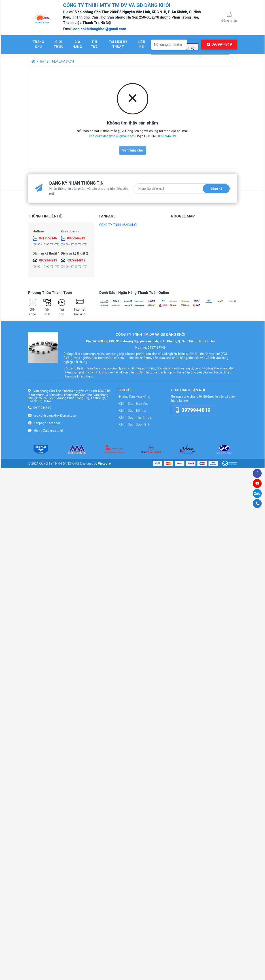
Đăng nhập (229, 17)
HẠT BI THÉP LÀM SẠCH (57, 61)
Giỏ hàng (77, 44)
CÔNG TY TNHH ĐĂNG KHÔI (118, 225)
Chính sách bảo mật (133, 404)
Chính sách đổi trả (132, 411)
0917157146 (48, 238)
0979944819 (219, 44)
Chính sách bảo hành (134, 424)
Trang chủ (38, 44)
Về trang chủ (133, 150)
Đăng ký (216, 189)
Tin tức (94, 44)
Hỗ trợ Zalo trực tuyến (49, 431)
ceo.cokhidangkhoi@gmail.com (100, 29)
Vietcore (104, 464)
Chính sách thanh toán (135, 417)
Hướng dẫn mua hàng (134, 397)
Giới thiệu (59, 44)
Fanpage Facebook (47, 423)
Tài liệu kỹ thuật (118, 44)
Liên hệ (141, 44)
